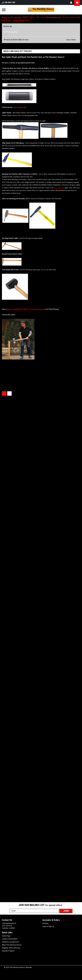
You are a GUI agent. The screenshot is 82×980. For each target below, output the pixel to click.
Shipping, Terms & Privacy (11, 948)
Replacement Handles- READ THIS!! (18, 17)
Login (44, 926)
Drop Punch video (20, 107)
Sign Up (51, 926)
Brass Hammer (59, 188)
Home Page (6, 936)
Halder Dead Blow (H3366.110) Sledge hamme (26, 309)
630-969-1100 (8, 2)
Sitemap (29, 967)
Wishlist (45, 923)
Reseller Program (8, 951)
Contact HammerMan (10, 939)
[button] (41, 40)
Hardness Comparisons (10, 942)
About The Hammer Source (12, 945)
